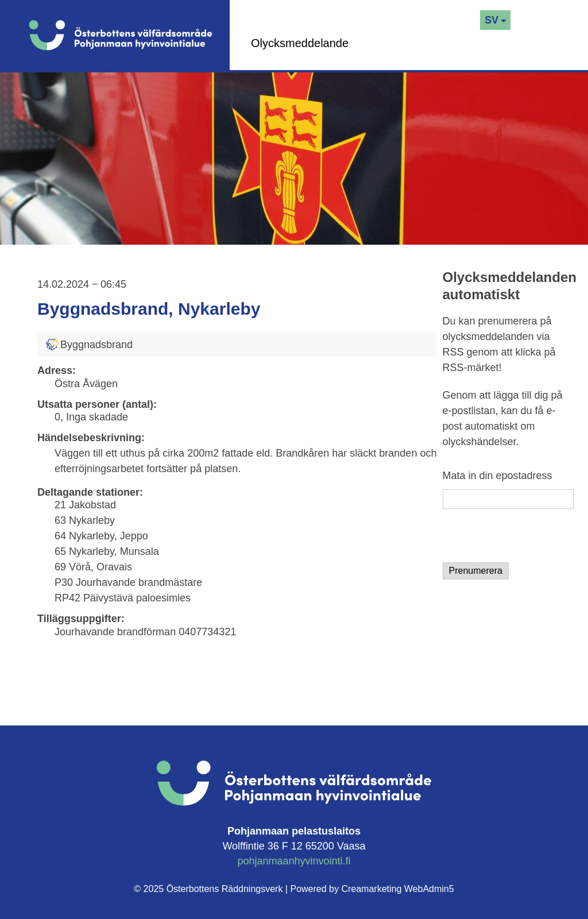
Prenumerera (476, 571)
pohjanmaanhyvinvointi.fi (294, 861)
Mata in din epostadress (498, 476)
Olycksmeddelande (300, 43)
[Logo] (129, 35)
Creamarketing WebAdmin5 (397, 889)
